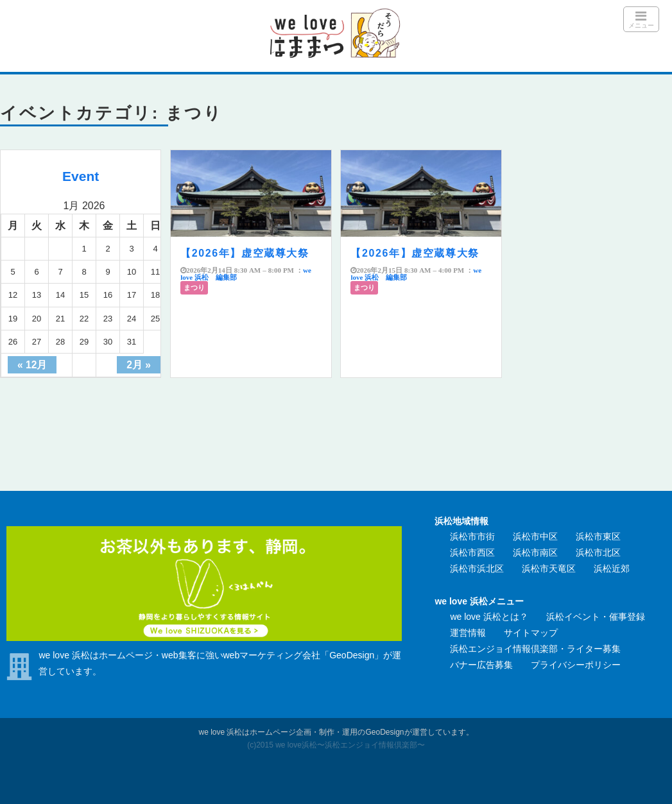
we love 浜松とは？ (489, 617)
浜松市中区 (535, 536)
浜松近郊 (612, 569)
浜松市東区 (598, 536)
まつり (194, 287)
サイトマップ (531, 633)
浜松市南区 (535, 552)
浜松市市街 (472, 536)
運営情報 (468, 633)
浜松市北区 (598, 552)
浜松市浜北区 (477, 569)
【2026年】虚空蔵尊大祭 (245, 253)
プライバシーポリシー (576, 665)
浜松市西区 (472, 552)
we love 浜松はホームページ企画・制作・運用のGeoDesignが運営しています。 (336, 732)
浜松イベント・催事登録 (596, 617)
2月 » (139, 365)
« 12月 (32, 365)
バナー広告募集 (481, 665)
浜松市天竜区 (549, 569)
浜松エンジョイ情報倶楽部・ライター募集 (535, 649)
